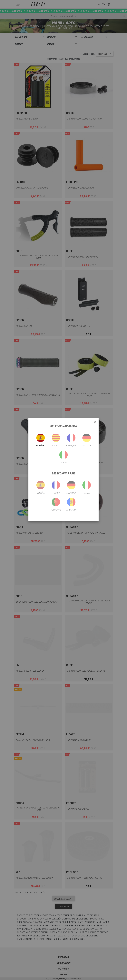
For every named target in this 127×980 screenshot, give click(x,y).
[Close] (95, 422)
